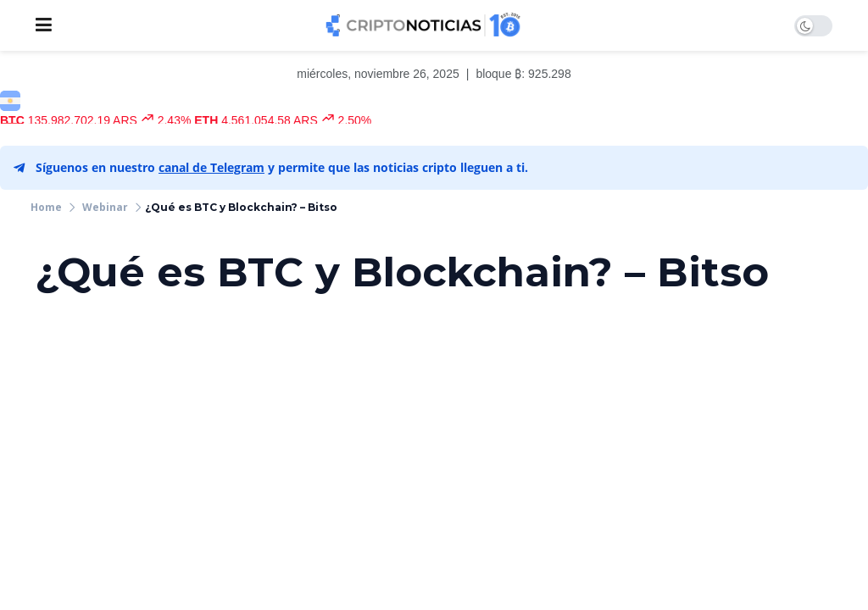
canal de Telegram (211, 167)
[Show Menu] (44, 25)
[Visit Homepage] (423, 25)
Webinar (105, 207)
